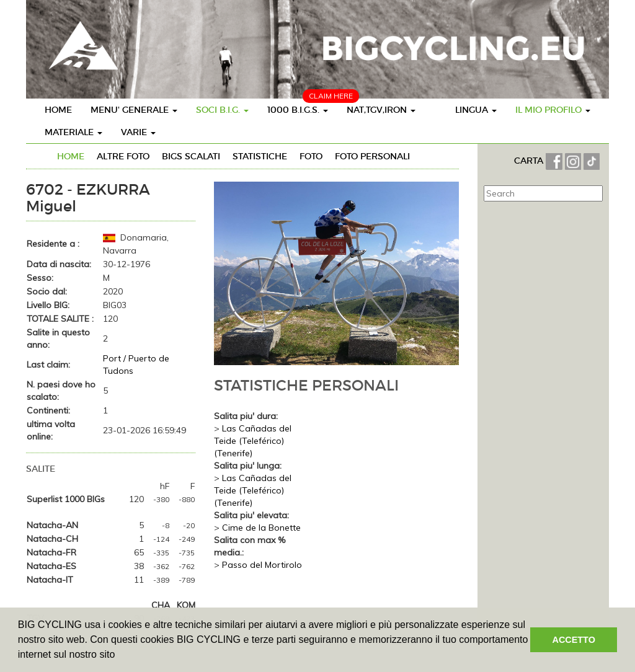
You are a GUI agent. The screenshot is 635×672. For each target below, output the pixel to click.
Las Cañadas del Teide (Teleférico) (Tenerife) (253, 441)
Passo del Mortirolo (262, 565)
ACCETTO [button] (574, 640)
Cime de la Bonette (261, 528)
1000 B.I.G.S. (298, 110)
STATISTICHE (260, 156)
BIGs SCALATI (191, 156)
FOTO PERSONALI (372, 156)
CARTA (530, 161)
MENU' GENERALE (134, 110)
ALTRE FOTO (123, 156)
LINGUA (476, 110)
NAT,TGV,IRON (381, 110)
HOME (58, 110)
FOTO (311, 156)
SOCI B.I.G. (222, 110)
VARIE (138, 132)
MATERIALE (73, 132)
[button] (120, 656)
